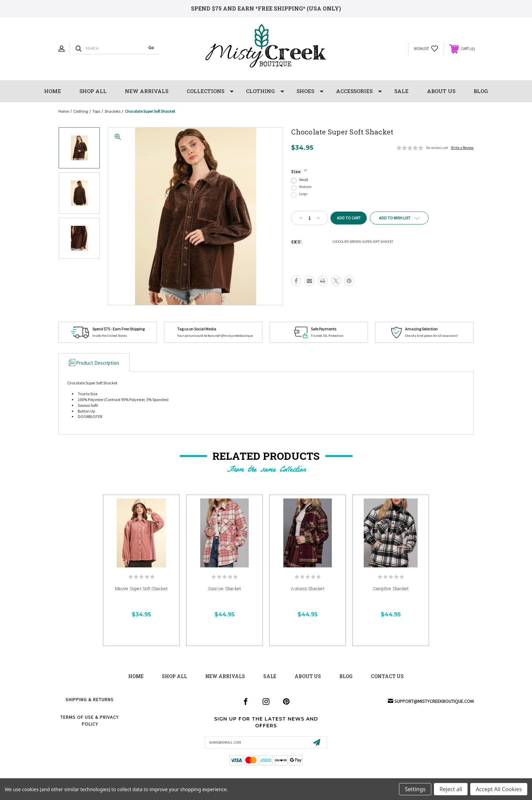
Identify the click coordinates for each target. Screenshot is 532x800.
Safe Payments (324, 329)
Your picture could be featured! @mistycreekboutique (215, 336)
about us (308, 676)
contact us (387, 676)
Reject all (451, 789)
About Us (441, 91)
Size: (299, 171)
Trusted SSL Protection (327, 336)
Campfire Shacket (391, 588)
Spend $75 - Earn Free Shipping (118, 329)
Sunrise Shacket (225, 588)
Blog (481, 91)
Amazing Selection (421, 329)
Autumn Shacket (308, 588)
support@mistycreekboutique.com (434, 701)
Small (303, 180)
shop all (174, 676)
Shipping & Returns (90, 699)
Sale (270, 676)
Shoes (310, 91)
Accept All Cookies (499, 789)
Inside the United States (110, 336)
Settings (415, 789)
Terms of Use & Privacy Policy (90, 721)
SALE (401, 91)
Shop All (93, 91)
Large (303, 194)
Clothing (265, 91)
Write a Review (462, 148)
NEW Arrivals (147, 91)
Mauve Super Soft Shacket (141, 588)
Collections (210, 91)
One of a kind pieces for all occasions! (431, 336)
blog (346, 676)
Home (53, 91)
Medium (305, 187)
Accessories (359, 91)
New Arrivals (225, 676)
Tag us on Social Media (197, 329)
